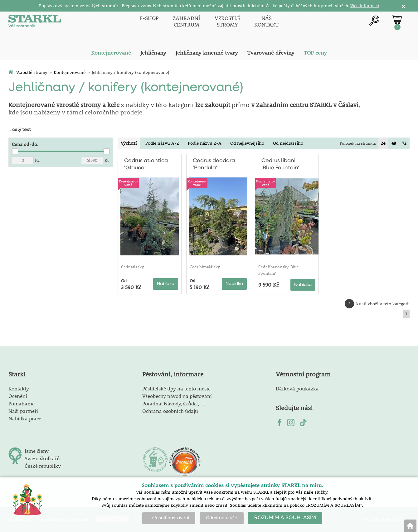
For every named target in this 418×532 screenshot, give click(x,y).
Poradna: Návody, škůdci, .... (174, 403)
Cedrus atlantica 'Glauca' (146, 164)
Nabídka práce (25, 418)
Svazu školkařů (42, 458)
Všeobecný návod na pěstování (177, 396)
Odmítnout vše (222, 518)
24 (383, 143)
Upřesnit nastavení (169, 518)
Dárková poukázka (297, 388)
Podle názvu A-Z (162, 143)
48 (394, 143)
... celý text (20, 130)
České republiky (43, 466)
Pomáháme (22, 403)
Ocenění (18, 396)
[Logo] (35, 22)
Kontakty (19, 388)
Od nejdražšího (288, 143)
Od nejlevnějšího (247, 143)
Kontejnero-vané (128, 183)
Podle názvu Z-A (205, 143)
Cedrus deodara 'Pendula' (214, 164)
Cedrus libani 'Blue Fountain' (280, 164)
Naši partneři (23, 411)
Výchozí (129, 143)
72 (404, 143)
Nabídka (166, 284)
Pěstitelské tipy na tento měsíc (176, 388)
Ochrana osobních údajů (170, 411)
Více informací (365, 6)
